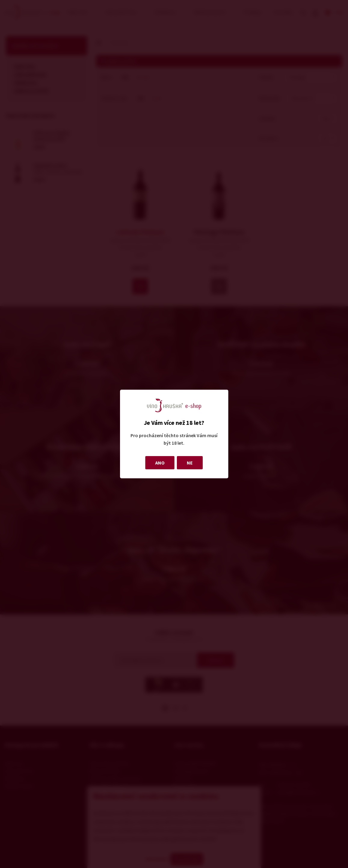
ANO (160, 463)
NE (190, 463)
